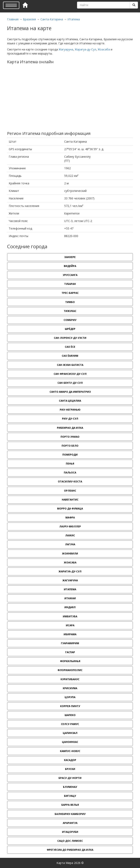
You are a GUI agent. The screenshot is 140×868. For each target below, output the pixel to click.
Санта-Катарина (52, 19)
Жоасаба (104, 49)
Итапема (74, 19)
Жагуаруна (66, 49)
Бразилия (29, 19)
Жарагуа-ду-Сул (85, 49)
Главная (13, 19)
